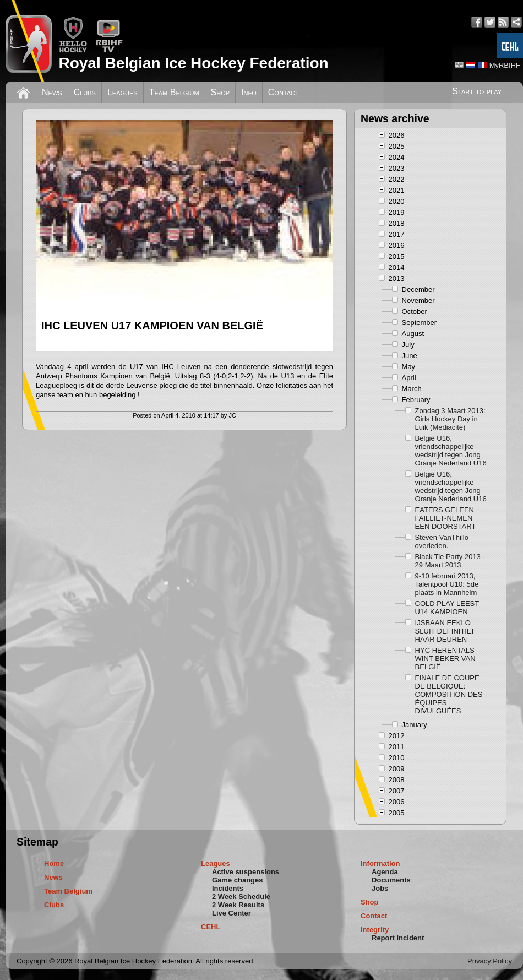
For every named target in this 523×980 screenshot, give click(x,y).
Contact (284, 92)
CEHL (211, 927)
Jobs (380, 888)
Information (380, 863)
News (52, 92)
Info (249, 92)
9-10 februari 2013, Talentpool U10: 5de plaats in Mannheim (447, 584)
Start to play (477, 91)
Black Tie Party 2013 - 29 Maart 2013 (450, 561)
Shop (220, 92)
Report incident (398, 938)
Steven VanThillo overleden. (442, 542)
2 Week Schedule (241, 897)
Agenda (385, 872)
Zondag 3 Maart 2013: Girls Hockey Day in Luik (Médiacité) (450, 419)
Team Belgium (174, 92)
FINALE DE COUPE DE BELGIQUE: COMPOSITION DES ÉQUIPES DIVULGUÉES (449, 694)
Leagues (122, 92)
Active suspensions (246, 872)
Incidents (228, 888)
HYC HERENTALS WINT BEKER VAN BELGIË (445, 659)
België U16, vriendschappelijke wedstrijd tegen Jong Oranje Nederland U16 (451, 451)
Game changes (238, 880)
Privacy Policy (490, 961)
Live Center (231, 913)
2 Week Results (238, 905)
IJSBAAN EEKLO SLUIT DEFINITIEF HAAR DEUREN (446, 631)
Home (54, 863)
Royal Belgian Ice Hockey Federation (193, 63)
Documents (391, 880)
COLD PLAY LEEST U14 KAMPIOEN (447, 608)
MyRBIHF (505, 65)
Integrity (375, 930)
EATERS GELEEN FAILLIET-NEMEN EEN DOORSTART (446, 518)
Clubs (85, 92)
